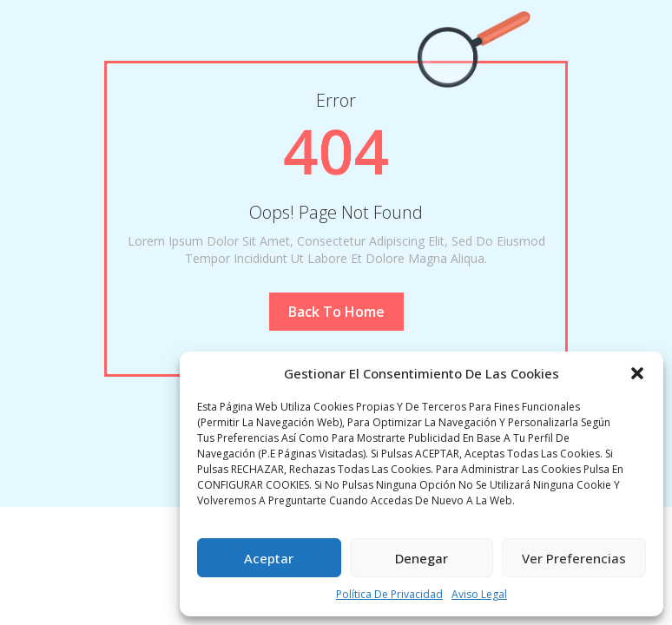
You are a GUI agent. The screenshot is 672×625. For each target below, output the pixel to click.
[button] (637, 373)
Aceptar (269, 558)
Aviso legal (479, 594)
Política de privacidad (389, 594)
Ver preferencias (574, 558)
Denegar (422, 558)
